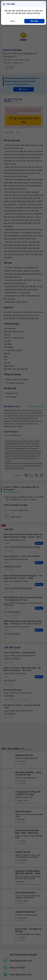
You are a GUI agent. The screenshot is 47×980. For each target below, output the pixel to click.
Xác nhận (34, 21)
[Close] (44, 4)
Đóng (13, 21)
